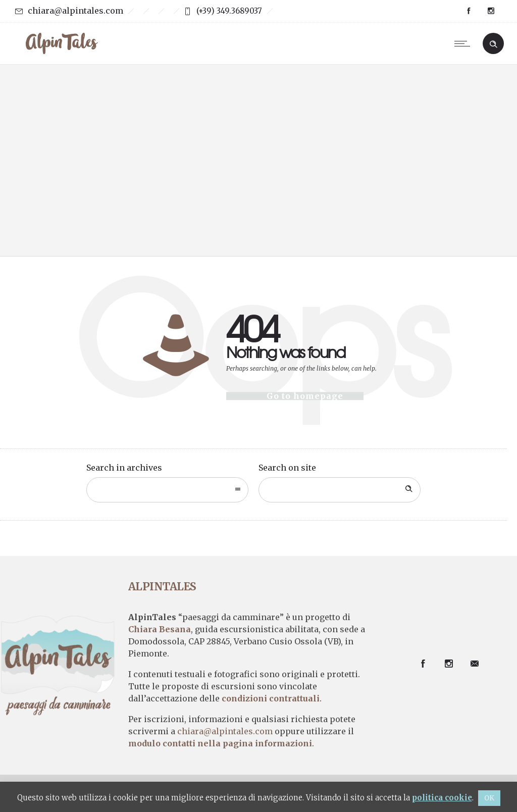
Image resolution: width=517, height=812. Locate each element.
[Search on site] (340, 490)
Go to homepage (305, 396)
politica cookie (442, 798)
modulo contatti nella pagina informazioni (220, 743)
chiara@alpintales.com (75, 11)
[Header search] (493, 43)
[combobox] (167, 490)
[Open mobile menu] (464, 43)
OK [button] (489, 798)
